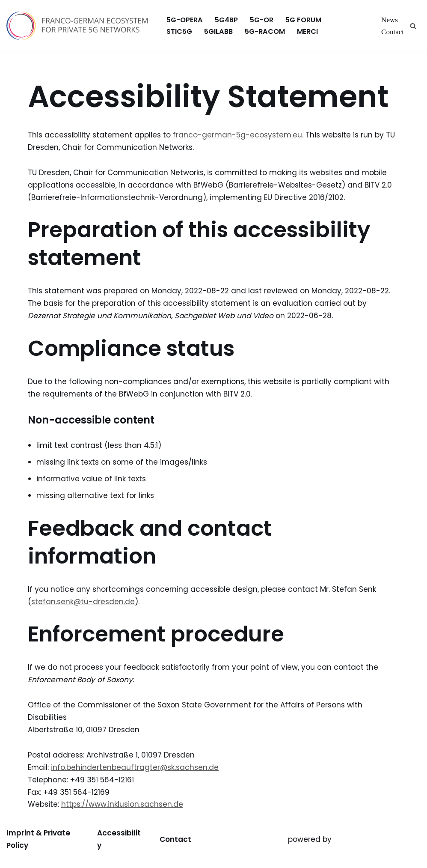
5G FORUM (303, 20)
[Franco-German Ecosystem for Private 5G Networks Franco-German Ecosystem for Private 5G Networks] (79, 26)
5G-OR (262, 20)
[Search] (413, 26)
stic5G (179, 31)
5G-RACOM (265, 31)
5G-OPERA (185, 20)
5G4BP (226, 20)
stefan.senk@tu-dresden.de (83, 602)
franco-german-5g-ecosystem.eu (237, 135)
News (390, 20)
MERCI (307, 31)
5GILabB (218, 31)
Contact (393, 32)
